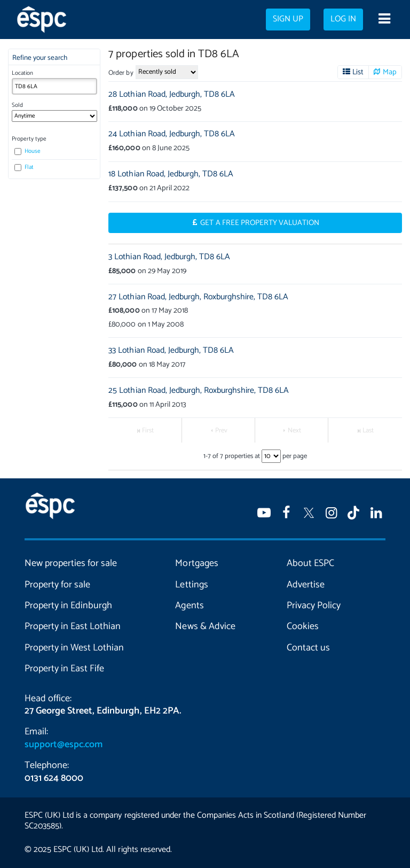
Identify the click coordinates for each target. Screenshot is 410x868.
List (358, 72)
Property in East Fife (64, 669)
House (27, 151)
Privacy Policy (314, 606)
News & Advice (205, 626)
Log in (343, 19)
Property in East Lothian (73, 626)
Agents (189, 606)
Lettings (191, 585)
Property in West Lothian (74, 648)
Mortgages (196, 563)
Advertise (306, 585)
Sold (17, 105)
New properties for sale (71, 563)
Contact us (308, 648)
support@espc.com (64, 745)
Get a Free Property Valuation (260, 223)
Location (22, 73)
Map (390, 72)
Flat (24, 167)
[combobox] (54, 86)
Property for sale (57, 585)
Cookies (303, 626)
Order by (121, 73)
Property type (29, 139)
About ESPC (310, 563)
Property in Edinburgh (68, 606)
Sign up (288, 19)
